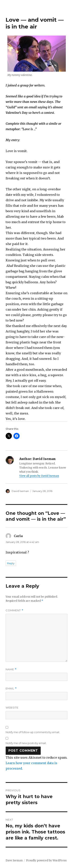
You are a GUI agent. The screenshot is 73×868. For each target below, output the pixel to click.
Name (11, 669)
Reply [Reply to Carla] (11, 563)
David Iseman (20, 491)
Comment (15, 610)
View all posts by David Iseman (39, 476)
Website (12, 708)
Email (11, 688)
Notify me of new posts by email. (26, 743)
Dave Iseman (14, 860)
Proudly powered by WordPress (46, 860)
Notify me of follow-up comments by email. (33, 732)
